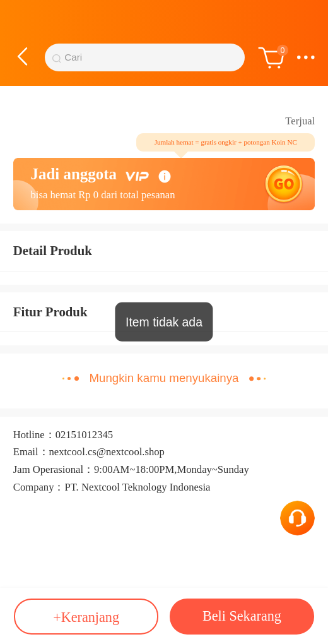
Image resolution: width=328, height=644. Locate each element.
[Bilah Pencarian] (151, 58)
